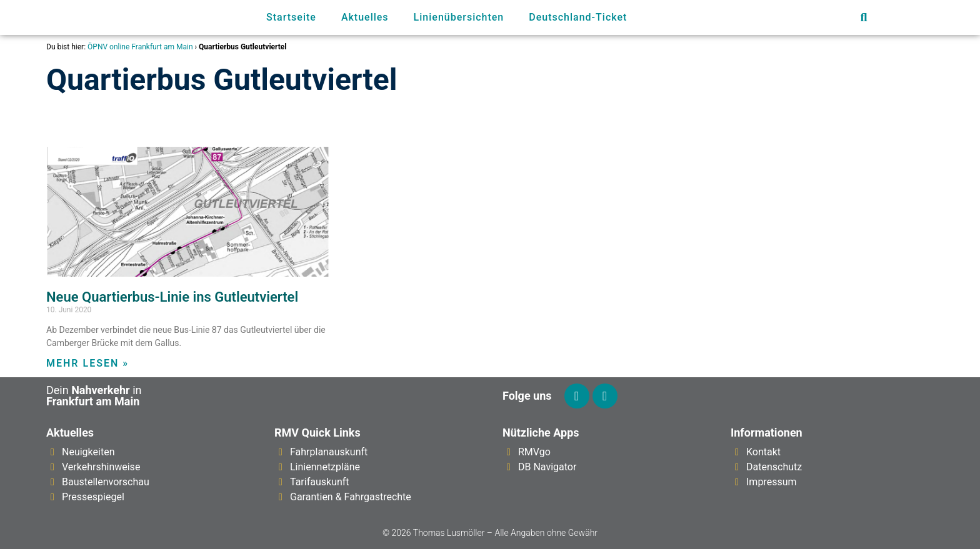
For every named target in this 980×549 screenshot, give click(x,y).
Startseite (291, 17)
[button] (863, 18)
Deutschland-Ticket (578, 17)
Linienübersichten (459, 17)
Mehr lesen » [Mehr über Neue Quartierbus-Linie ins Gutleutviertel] (87, 363)
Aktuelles (365, 17)
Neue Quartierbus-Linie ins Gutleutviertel (172, 297)
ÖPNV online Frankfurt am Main (140, 47)
